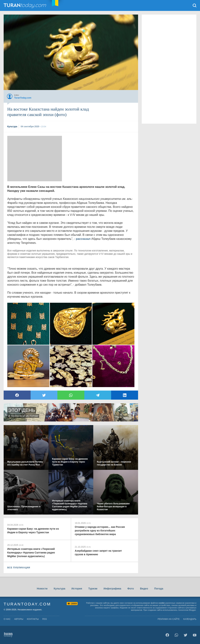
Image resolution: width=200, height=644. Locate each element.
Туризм (93, 589)
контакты (33, 619)
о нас (7, 619)
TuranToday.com (25, 5)
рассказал (83, 239)
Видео (144, 589)
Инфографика (112, 589)
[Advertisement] (35, 159)
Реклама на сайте (169, 619)
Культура (60, 589)
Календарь (190, 619)
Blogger (192, 610)
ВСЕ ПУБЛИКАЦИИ (19, 568)
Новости (42, 589)
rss (45, 619)
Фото (131, 589)
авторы (19, 619)
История (77, 589)
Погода (159, 589)
